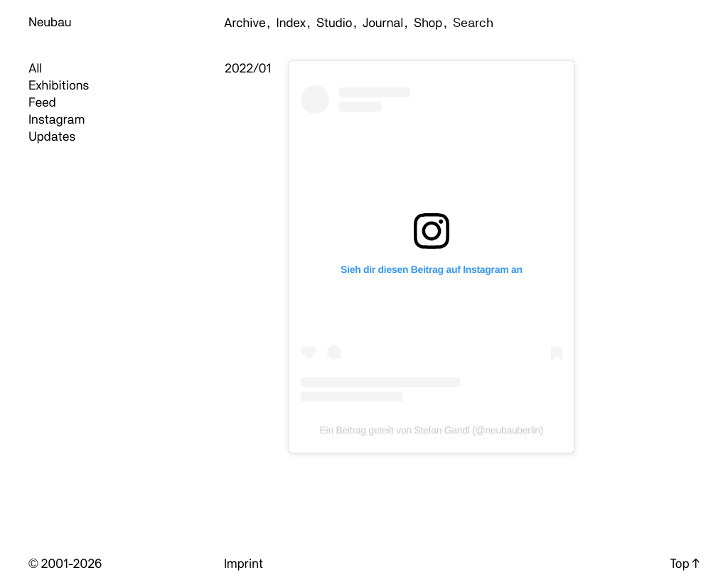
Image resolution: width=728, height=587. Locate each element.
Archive (245, 23)
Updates (52, 137)
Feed (42, 103)
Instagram (57, 120)
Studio (334, 23)
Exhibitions (59, 86)
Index (291, 23)
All (35, 69)
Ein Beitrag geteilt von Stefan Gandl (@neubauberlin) (432, 430)
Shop (428, 23)
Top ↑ (685, 564)
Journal (383, 23)
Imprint (243, 564)
